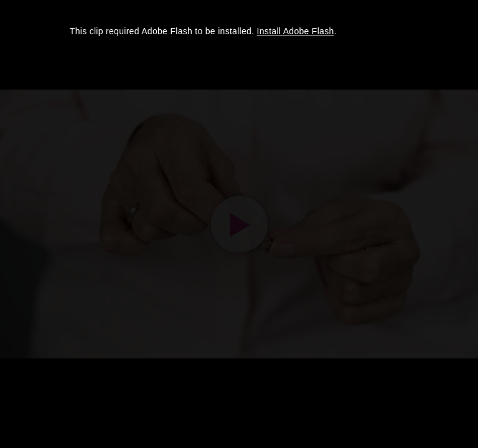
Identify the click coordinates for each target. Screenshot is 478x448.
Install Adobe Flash (296, 31)
